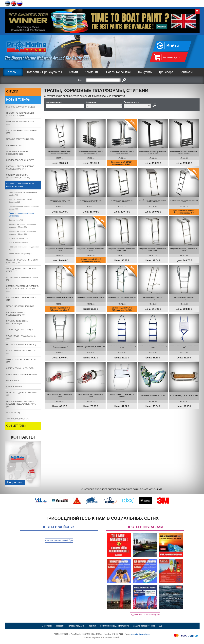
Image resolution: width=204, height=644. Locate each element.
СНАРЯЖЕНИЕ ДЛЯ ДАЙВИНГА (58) (22, 374)
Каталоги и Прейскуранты (44, 72)
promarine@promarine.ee (140, 634)
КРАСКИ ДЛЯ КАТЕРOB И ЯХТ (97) (21, 345)
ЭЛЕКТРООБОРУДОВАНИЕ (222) (20, 160)
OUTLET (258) (16, 426)
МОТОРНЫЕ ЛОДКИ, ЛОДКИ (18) (20, 306)
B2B (161, 626)
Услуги (73, 72)
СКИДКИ (12, 92)
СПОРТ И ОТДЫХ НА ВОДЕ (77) (20, 368)
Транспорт (166, 72)
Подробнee (15, 482)
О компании (47, 626)
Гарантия (92, 626)
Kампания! (92, 72)
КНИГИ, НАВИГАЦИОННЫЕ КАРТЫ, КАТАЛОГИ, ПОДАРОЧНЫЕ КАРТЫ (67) (22, 404)
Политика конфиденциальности (115, 626)
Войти (173, 46)
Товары (11, 72)
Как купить (145, 72)
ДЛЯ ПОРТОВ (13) (14, 386)
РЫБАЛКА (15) (12, 380)
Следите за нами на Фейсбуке (59, 540)
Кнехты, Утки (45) (16, 220)
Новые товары (19, 100)
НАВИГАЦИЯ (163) (14, 145)
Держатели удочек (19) (18, 238)
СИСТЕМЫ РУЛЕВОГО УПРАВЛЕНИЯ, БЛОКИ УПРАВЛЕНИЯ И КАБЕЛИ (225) (23, 289)
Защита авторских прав (144, 626)
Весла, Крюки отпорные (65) (21, 254)
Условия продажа (76, 626)
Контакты (186, 72)
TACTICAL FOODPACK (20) (18, 419)
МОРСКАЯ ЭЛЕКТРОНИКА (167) (20, 139)
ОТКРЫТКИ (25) (13, 413)
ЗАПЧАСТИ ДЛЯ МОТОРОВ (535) (20, 330)
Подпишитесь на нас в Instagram (145, 615)
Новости (60, 626)
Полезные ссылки (118, 72)
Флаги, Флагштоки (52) (18, 243)
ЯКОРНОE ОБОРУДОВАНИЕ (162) (21, 107)
